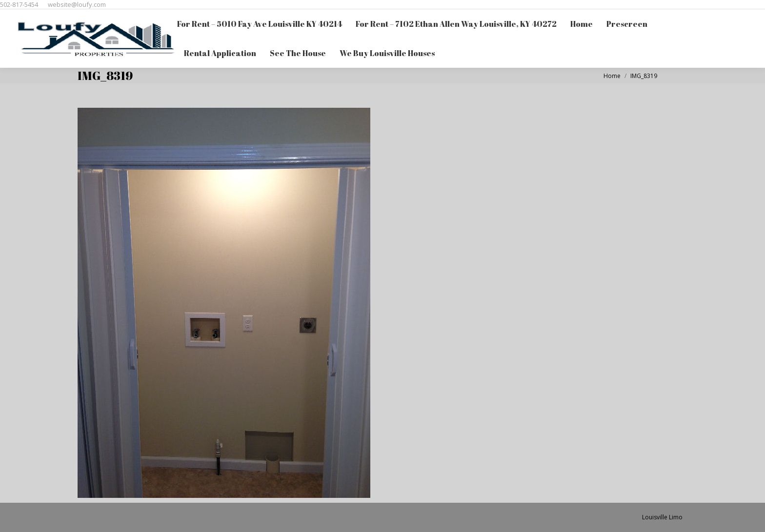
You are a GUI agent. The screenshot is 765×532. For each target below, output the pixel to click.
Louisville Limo (662, 517)
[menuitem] (260, 24)
